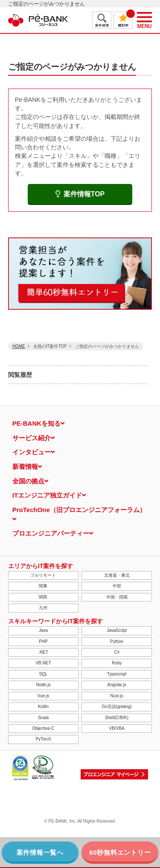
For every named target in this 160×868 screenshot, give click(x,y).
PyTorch (43, 739)
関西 (43, 597)
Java (43, 630)
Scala (43, 718)
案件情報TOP (80, 194)
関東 (43, 586)
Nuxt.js (117, 696)
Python (117, 641)
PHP (43, 641)
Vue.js (43, 696)
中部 (117, 586)
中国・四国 (117, 597)
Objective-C (43, 728)
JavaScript (117, 630)
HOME (19, 346)
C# (117, 652)
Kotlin (43, 707)
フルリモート (43, 575)
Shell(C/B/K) (117, 718)
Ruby (117, 663)
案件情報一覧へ (40, 852)
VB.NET (43, 663)
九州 (43, 608)
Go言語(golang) (117, 707)
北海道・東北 (117, 575)
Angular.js (117, 685)
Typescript (117, 674)
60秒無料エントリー (120, 852)
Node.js (43, 685)
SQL (43, 674)
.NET (43, 652)
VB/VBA (116, 728)
